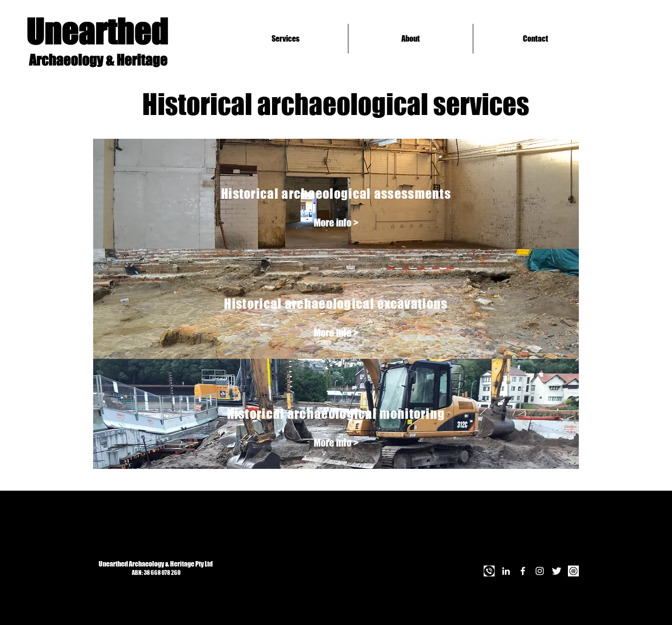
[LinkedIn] (506, 571)
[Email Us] (573, 571)
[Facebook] (523, 571)
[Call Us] (489, 571)
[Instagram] (540, 571)
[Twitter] (557, 571)
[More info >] (336, 223)
